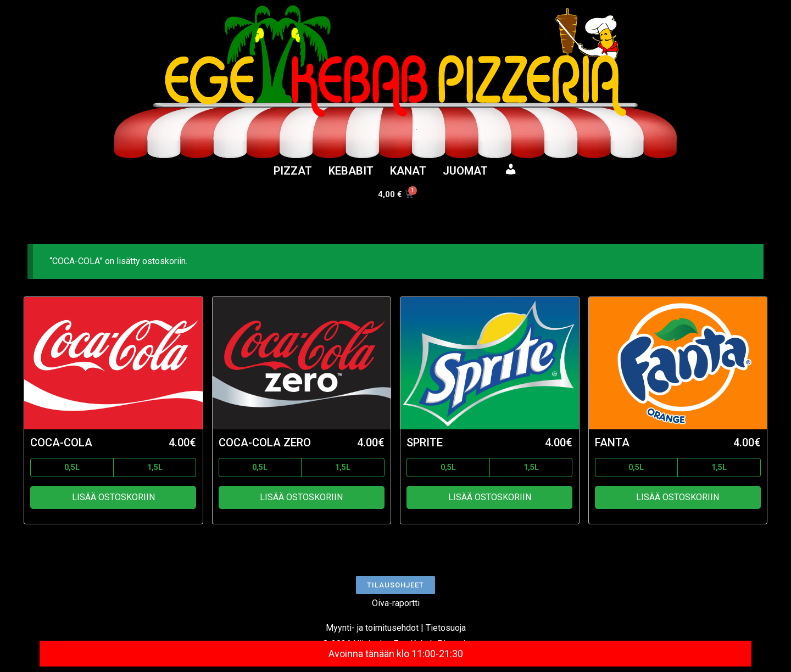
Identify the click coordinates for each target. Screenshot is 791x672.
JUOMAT (465, 171)
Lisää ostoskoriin (113, 497)
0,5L (72, 467)
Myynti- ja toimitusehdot (372, 628)
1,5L (155, 467)
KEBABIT (351, 171)
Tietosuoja (446, 628)
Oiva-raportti (396, 603)
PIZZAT (293, 171)
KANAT (408, 171)
